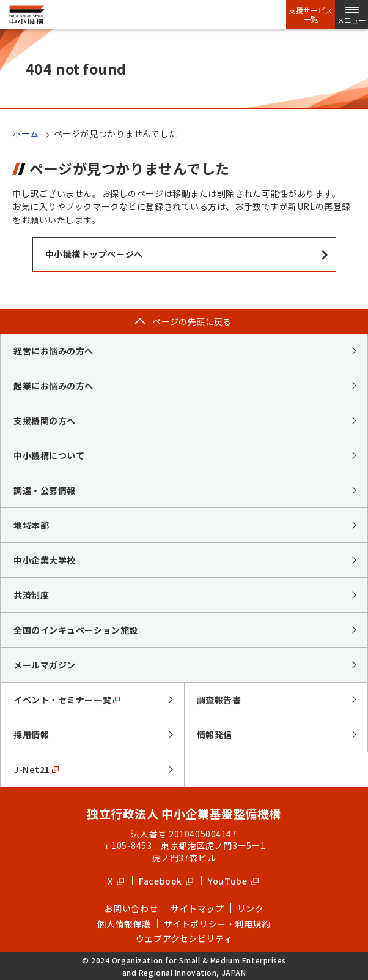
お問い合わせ (131, 908)
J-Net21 (36, 769)
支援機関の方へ (45, 421)
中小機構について (49, 455)
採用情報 (31, 735)
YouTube (233, 881)
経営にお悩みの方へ (53, 351)
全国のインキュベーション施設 (76, 630)
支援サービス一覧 (311, 15)
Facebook (166, 881)
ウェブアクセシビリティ (184, 938)
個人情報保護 (124, 924)
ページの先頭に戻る (192, 321)
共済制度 (31, 595)
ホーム (26, 133)
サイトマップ (197, 908)
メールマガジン (45, 665)
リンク (251, 908)
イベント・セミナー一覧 (67, 700)
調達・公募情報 (45, 490)
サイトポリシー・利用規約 (217, 924)
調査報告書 (219, 700)
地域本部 (31, 525)
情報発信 (215, 735)
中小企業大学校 (45, 560)
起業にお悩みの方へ (53, 386)
